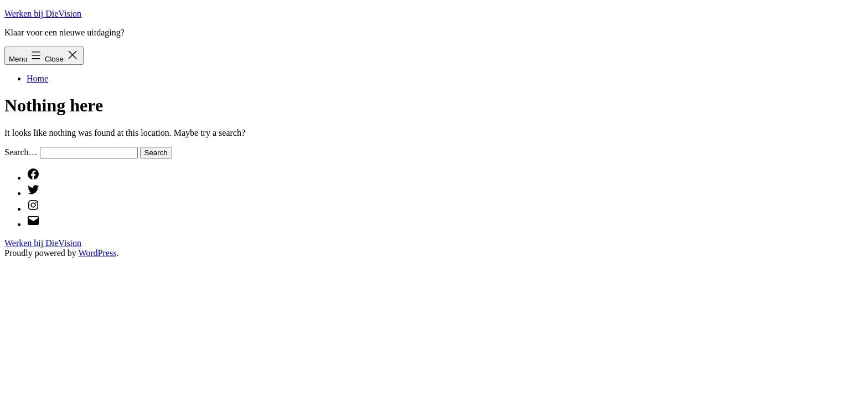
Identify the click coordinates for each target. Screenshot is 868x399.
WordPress (97, 253)
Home (37, 78)
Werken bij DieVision (43, 14)
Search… (21, 152)
